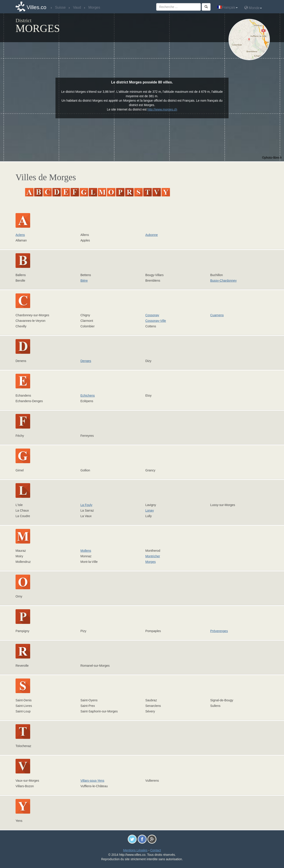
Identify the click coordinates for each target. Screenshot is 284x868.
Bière (84, 281)
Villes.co (36, 7)
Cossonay (152, 315)
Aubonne (152, 235)
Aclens (20, 235)
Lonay (150, 510)
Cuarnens (217, 315)
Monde (253, 8)
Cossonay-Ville (156, 321)
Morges (151, 562)
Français (227, 7)
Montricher (153, 556)
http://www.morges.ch (162, 109)
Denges (86, 361)
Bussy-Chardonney (224, 281)
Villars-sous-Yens (92, 781)
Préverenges (219, 631)
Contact (156, 850)
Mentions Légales (135, 850)
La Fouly (87, 505)
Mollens (86, 551)
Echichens (88, 395)
